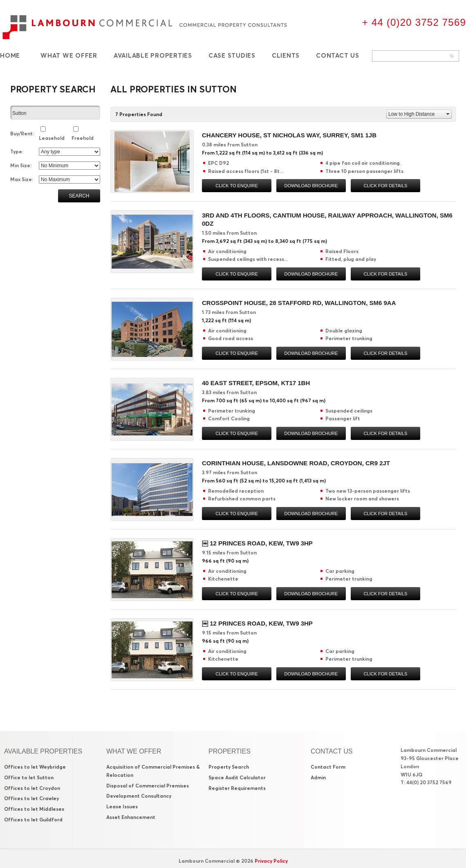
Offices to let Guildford (33, 820)
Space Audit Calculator (237, 777)
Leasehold (52, 138)
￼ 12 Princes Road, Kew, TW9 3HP (257, 543)
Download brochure (311, 186)
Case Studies (232, 55)
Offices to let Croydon (32, 788)
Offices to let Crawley (31, 798)
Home (10, 55)
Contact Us (338, 55)
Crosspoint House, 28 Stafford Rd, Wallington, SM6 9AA (299, 303)
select (96, 113)
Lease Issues (122, 806)
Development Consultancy (139, 796)
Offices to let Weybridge (35, 767)
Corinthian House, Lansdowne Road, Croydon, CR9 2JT (296, 463)
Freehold (83, 138)
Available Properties (153, 55)
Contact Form (328, 767)
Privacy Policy (271, 861)
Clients (286, 55)
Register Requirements (237, 788)
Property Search (229, 767)
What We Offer (69, 55)
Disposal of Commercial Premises (148, 786)
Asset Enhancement (131, 817)
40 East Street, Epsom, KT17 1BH (256, 383)
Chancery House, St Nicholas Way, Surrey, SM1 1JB (289, 135)
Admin (318, 777)
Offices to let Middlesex (34, 809)
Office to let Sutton (29, 777)
